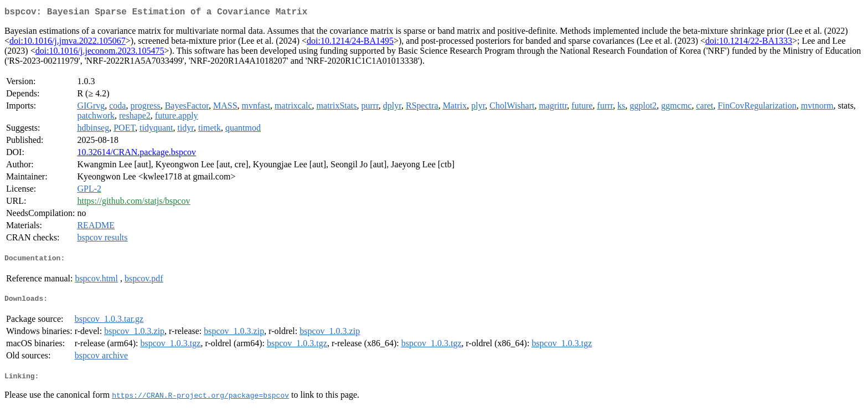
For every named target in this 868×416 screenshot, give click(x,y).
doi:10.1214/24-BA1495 (350, 43)
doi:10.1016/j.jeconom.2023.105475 (100, 53)
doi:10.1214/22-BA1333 (749, 43)
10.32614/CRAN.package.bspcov (136, 154)
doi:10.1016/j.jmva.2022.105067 (68, 43)
